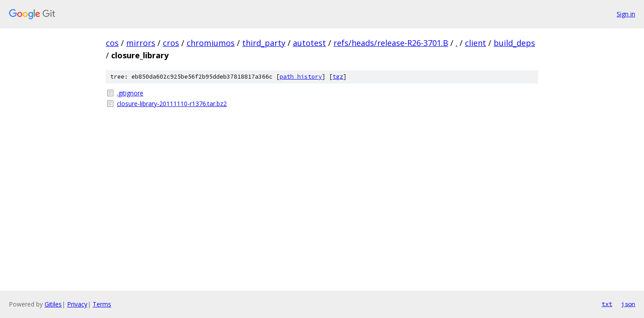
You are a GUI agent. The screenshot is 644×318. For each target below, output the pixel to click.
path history (301, 77)
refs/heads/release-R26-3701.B (391, 43)
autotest (309, 43)
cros (171, 43)
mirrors (141, 43)
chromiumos (211, 43)
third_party (264, 43)
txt (607, 304)
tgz (338, 77)
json (628, 304)
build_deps (514, 43)
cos (112, 43)
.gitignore (130, 93)
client (476, 43)
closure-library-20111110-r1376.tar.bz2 (172, 104)
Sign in (626, 14)
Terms (102, 304)
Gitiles (53, 304)
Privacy (77, 304)
